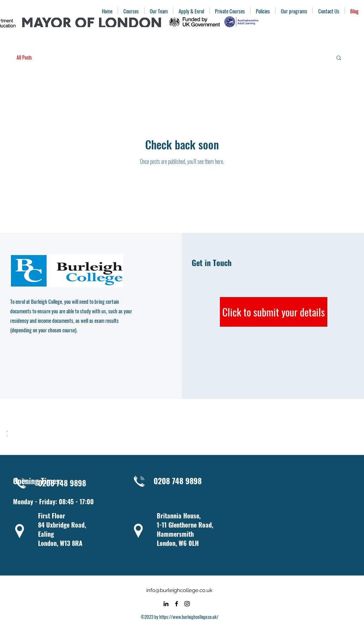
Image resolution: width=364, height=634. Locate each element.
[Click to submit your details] (274, 312)
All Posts (24, 57)
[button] (339, 58)
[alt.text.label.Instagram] (187, 604)
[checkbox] (7, 434)
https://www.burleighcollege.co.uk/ (189, 617)
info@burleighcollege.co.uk (179, 590)
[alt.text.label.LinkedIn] (166, 604)
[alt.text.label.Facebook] (177, 604)
